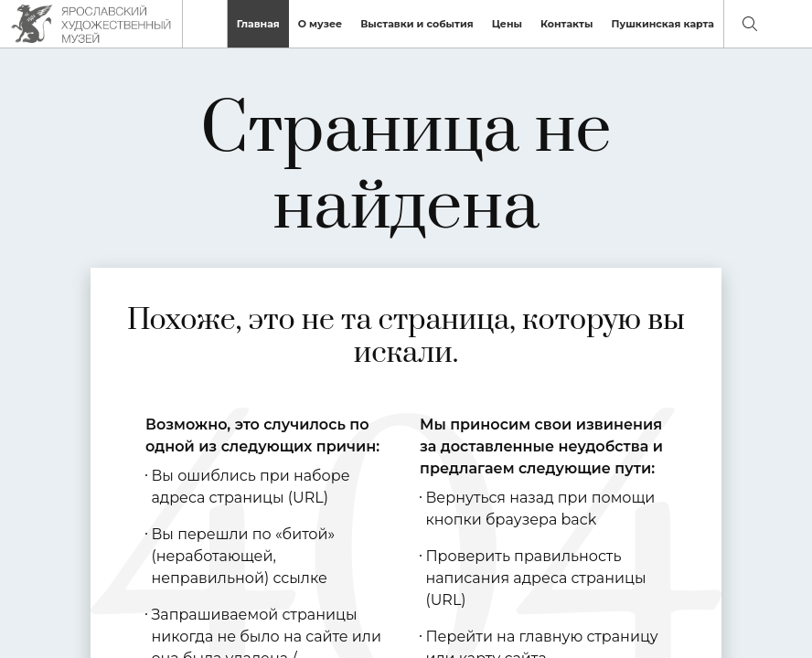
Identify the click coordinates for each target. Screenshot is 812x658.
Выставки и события (417, 24)
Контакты (566, 24)
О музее (320, 24)
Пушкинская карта (662, 24)
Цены (507, 24)
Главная (258, 24)
